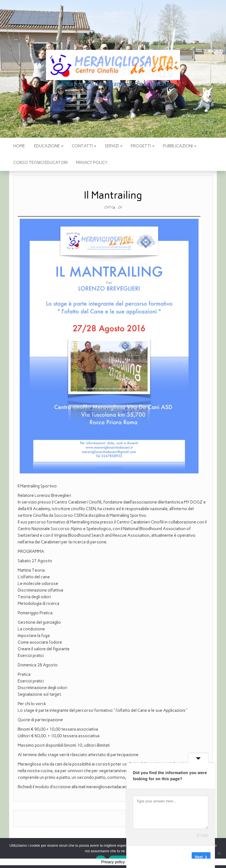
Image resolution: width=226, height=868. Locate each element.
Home (19, 146)
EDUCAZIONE (48, 146)
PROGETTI (143, 146)
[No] (219, 853)
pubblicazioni (180, 146)
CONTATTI (84, 146)
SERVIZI (114, 146)
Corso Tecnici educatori (40, 163)
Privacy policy (92, 163)
